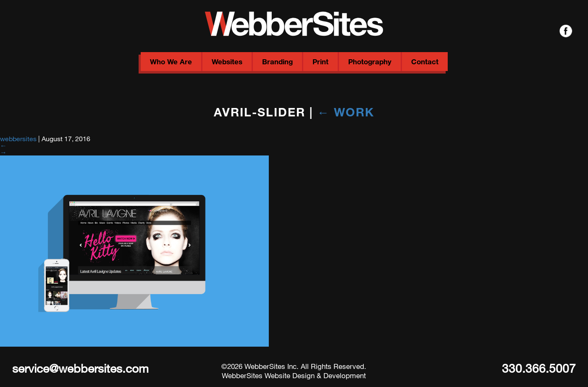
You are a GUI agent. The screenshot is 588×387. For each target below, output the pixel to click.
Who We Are (171, 62)
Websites (227, 62)
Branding (277, 62)
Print (320, 62)
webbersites (18, 138)
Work (346, 112)
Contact (425, 62)
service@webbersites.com (80, 368)
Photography (370, 62)
